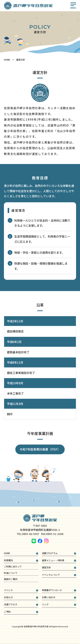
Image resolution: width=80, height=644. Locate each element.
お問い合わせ (49, 597)
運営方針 (46, 567)
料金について (11, 573)
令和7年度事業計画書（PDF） (40, 449)
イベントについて (51, 575)
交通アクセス (11, 604)
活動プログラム (50, 553)
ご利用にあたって (13, 567)
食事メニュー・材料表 (53, 560)
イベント (8, 590)
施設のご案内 (11, 579)
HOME (7, 60)
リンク (45, 604)
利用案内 (8, 560)
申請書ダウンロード (52, 590)
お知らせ (8, 597)
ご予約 (7, 612)
